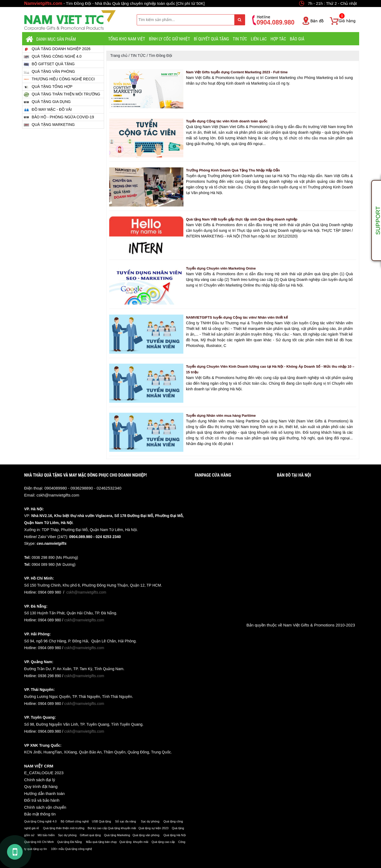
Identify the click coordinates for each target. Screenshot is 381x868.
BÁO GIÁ (297, 39)
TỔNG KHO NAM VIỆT (127, 39)
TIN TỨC (240, 39)
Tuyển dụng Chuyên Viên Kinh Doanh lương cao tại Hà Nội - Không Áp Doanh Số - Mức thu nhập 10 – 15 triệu (270, 369)
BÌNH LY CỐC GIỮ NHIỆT (169, 39)
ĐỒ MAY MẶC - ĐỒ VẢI (48, 110)
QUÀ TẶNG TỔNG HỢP (48, 87)
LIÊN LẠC (259, 39)
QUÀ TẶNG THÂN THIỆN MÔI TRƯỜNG (62, 94)
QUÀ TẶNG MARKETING (49, 125)
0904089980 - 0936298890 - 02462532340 (83, 488)
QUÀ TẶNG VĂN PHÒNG (49, 72)
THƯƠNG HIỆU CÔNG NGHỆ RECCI (59, 79)
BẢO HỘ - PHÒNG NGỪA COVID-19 (59, 117)
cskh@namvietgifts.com (58, 495)
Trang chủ (119, 56)
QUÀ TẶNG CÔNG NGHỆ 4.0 (53, 56)
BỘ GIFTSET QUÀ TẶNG (49, 64)
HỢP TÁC (278, 39)
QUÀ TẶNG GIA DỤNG (47, 102)
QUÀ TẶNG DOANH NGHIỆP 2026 (57, 49)
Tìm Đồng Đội (160, 56)
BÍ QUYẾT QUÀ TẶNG (212, 39)
